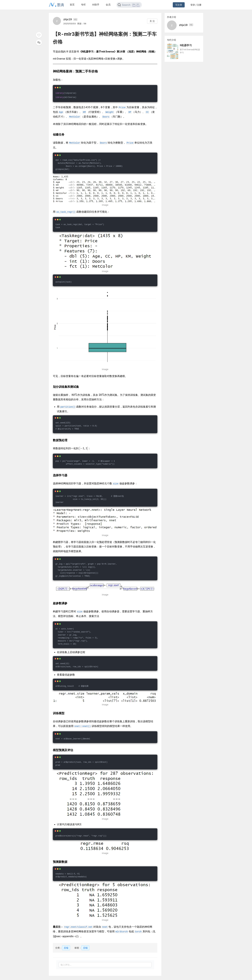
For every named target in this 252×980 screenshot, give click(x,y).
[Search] (129, 5)
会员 (108, 5)
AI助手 (96, 5)
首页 (72, 5)
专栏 (83, 5)
